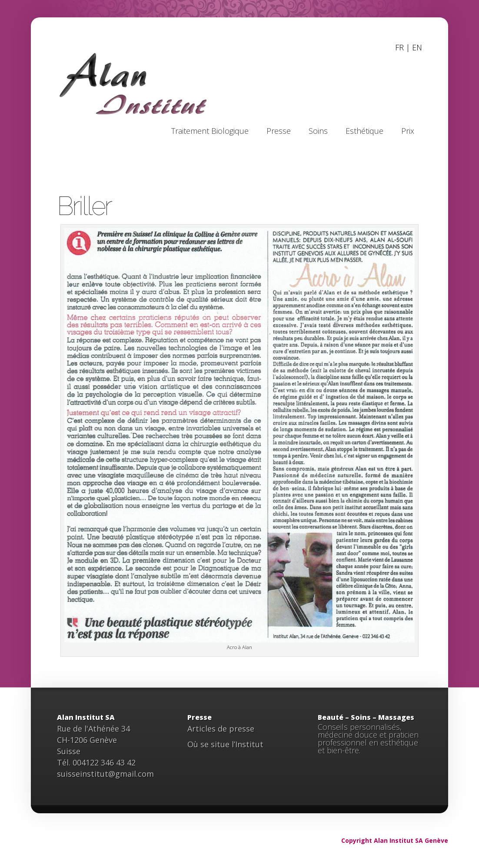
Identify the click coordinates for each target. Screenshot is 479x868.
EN (417, 47)
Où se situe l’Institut (225, 744)
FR (399, 47)
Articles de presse (221, 729)
